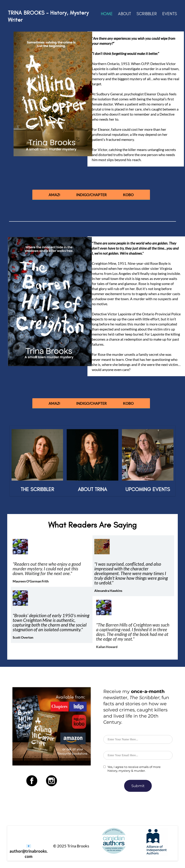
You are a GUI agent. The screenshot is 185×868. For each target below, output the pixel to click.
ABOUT (125, 14)
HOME (107, 14)
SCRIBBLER (147, 14)
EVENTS (170, 14)
